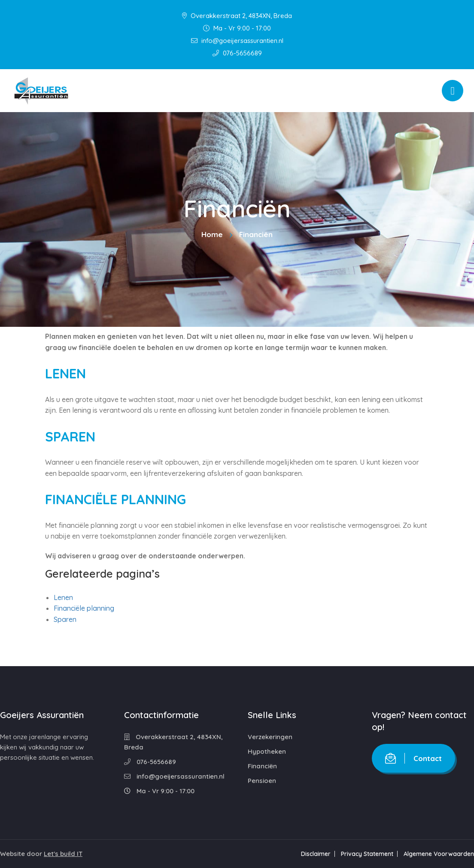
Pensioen (262, 781)
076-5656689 (237, 53)
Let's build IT (63, 854)
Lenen (63, 597)
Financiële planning (84, 608)
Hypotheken (267, 751)
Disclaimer (316, 854)
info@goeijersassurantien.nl (237, 41)
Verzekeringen (270, 737)
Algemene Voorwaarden (439, 854)
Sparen (65, 619)
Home (212, 234)
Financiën (262, 766)
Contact (413, 758)
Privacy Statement (367, 854)
